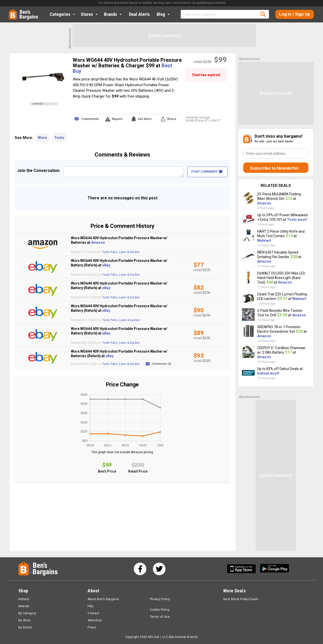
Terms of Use (160, 617)
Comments (90, 119)
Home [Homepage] (13, 11)
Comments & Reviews (122, 155)
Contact (93, 613)
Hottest (24, 599)
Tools (59, 138)
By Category (27, 613)
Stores (90, 14)
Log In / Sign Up (295, 14)
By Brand (25, 627)
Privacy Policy (160, 599)
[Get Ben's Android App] (275, 569)
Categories (63, 14)
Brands (113, 14)
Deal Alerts (139, 14)
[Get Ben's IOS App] (243, 569)
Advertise (95, 620)
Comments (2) (161, 364)
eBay (106, 265)
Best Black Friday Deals (241, 599)
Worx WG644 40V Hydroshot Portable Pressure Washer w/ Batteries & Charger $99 (127, 63)
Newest (24, 606)
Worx (42, 138)
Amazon (98, 242)
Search (263, 14)
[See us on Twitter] (159, 569)
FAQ (90, 606)
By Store (25, 620)
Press (92, 627)
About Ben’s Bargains (103, 599)
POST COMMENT (207, 172)
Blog (164, 14)
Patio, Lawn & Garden (125, 252)
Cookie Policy (160, 610)
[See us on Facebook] (140, 569)
